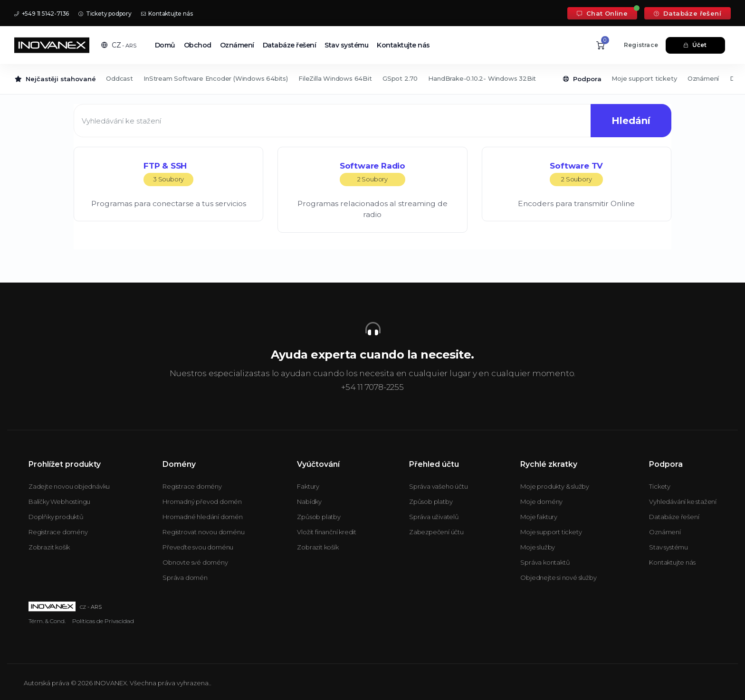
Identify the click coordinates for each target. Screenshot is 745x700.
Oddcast (119, 78)
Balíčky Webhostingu (59, 501)
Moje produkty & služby (555, 486)
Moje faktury (539, 517)
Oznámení (237, 45)
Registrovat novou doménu (203, 532)
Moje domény (541, 501)
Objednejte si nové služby (558, 577)
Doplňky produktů (56, 517)
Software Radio (372, 174)
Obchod (198, 45)
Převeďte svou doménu (198, 547)
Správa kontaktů (545, 562)
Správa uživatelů (434, 517)
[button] (119, 45)
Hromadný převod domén (202, 501)
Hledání (630, 121)
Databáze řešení (688, 13)
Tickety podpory (105, 14)
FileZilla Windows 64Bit (335, 78)
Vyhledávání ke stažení (683, 501)
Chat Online (602, 13)
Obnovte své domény (195, 562)
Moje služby (538, 547)
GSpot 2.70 (400, 78)
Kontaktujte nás (167, 14)
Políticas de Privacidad (103, 621)
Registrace (641, 45)
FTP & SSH (168, 174)
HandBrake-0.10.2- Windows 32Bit (482, 78)
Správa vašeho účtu (438, 486)
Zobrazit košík (49, 547)
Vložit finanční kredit (327, 532)
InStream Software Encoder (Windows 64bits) (216, 78)
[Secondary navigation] (372, 79)
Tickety (660, 486)
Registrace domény (58, 532)
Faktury (308, 486)
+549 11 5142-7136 (42, 14)
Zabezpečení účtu (436, 532)
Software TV (576, 174)
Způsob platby (319, 517)
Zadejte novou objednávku (69, 486)
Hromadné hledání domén (203, 517)
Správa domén (185, 577)
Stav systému (346, 45)
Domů (165, 45)
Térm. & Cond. (47, 621)
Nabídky (309, 501)
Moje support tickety (644, 78)
